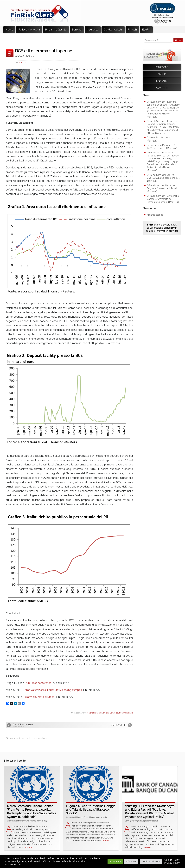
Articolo (22, 62)
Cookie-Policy (172, 860)
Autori (162, 74)
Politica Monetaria (29, 30)
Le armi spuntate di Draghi (39, 697)
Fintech (132, 30)
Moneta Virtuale (118, 725)
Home (9, 30)
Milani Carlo (109, 713)
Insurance (93, 30)
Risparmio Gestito (56, 30)
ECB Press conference (38, 683)
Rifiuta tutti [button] (131, 861)
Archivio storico (155, 215)
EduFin (146, 30)
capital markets (95, 713)
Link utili (162, 81)
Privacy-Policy (172, 863)
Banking (77, 30)
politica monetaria (124, 713)
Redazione (162, 67)
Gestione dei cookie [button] (151, 861)
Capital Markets (113, 30)
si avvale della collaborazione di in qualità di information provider (162, 228)
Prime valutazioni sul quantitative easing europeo (53, 690)
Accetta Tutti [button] (115, 861)
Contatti (162, 88)
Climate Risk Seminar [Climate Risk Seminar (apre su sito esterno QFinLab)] (158, 137)
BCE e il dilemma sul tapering (48, 53)
